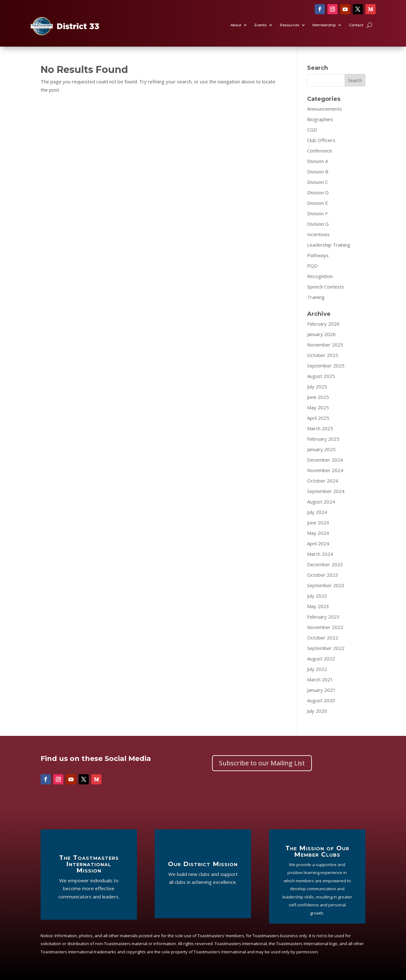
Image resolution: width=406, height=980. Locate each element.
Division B (318, 172)
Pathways (318, 255)
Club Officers (321, 140)
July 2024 (317, 512)
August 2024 (321, 502)
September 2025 (326, 366)
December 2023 (325, 564)
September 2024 (326, 491)
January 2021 (321, 690)
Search (355, 80)
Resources (290, 25)
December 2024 (325, 460)
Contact (356, 25)
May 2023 (318, 606)
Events (261, 25)
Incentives (318, 234)
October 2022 (323, 638)
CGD (312, 130)
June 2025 (318, 397)
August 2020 (321, 700)
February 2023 (323, 617)
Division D (318, 192)
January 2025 (321, 449)
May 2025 (318, 407)
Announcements (325, 109)
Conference (320, 151)
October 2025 (323, 355)
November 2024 (325, 470)
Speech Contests (326, 287)
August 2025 (321, 376)
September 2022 (326, 648)
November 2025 (325, 345)
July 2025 (317, 386)
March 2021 (320, 679)
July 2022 (317, 669)
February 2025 (323, 439)
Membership (324, 25)
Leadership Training (329, 245)
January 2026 (321, 334)
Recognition (320, 276)
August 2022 (321, 659)
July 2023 (317, 596)
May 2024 (318, 533)
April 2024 (318, 543)
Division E (318, 203)
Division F (317, 213)
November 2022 (325, 627)
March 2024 (320, 554)
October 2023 (323, 575)
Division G (318, 224)
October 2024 (323, 481)
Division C (318, 182)
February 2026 (323, 324)
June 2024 (318, 522)
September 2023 (326, 585)
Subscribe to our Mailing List (262, 763)
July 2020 (317, 711)
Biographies (320, 119)
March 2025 (320, 428)
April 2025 (318, 418)
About (236, 25)
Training (316, 297)
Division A (318, 161)
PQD (312, 266)
